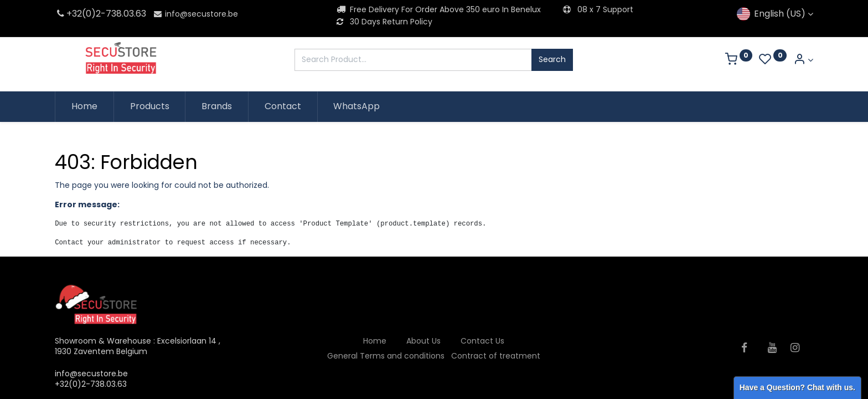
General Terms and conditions (386, 356)
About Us (423, 341)
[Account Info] (803, 60)
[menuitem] (84, 106)
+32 (68, 14)
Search (552, 59)
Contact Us (482, 341)
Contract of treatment (496, 356)
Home (375, 341)
